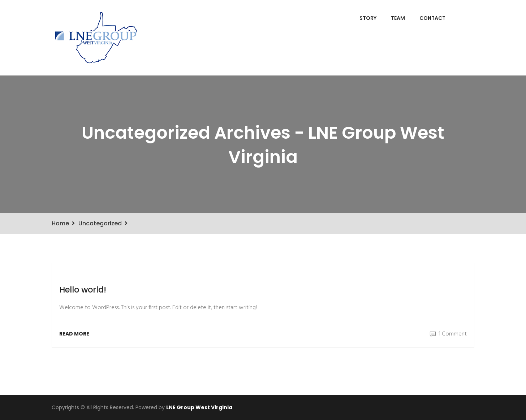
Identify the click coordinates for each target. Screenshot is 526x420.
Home (60, 223)
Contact (432, 18)
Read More (74, 334)
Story (368, 18)
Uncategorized (100, 223)
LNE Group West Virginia (199, 407)
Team (398, 18)
